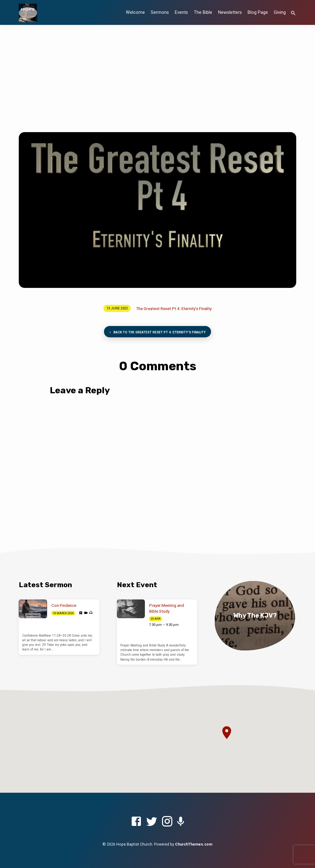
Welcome (135, 12)
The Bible (203, 12)
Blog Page (258, 12)
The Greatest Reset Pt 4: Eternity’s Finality (174, 308)
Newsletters (230, 12)
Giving (280, 12)
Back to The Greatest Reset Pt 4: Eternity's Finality (157, 333)
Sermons (160, 12)
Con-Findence (64, 605)
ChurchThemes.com (194, 844)
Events (181, 12)
